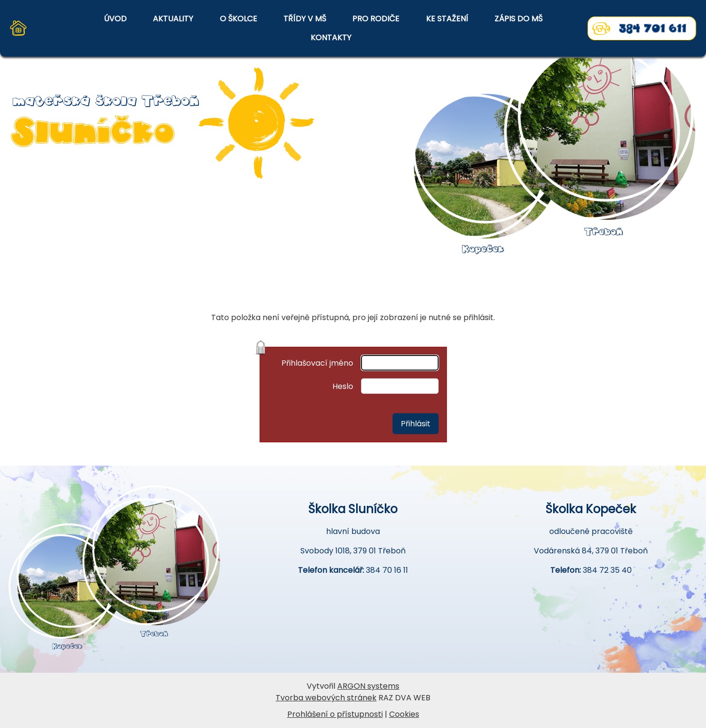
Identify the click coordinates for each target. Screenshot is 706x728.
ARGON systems (368, 686)
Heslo (343, 386)
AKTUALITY (173, 19)
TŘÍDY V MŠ (305, 19)
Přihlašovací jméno (317, 363)
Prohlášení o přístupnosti (335, 714)
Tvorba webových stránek (326, 698)
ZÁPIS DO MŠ (518, 19)
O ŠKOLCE (238, 19)
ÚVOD (115, 19)
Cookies (404, 714)
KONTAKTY (331, 38)
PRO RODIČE (376, 19)
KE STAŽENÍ (447, 19)
